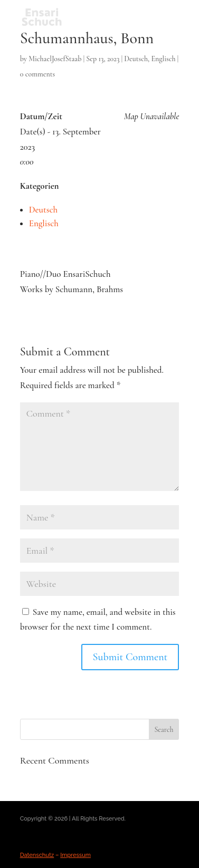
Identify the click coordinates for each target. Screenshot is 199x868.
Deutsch (136, 59)
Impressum (75, 855)
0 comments (37, 74)
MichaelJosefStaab (55, 59)
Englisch (163, 59)
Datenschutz (37, 855)
